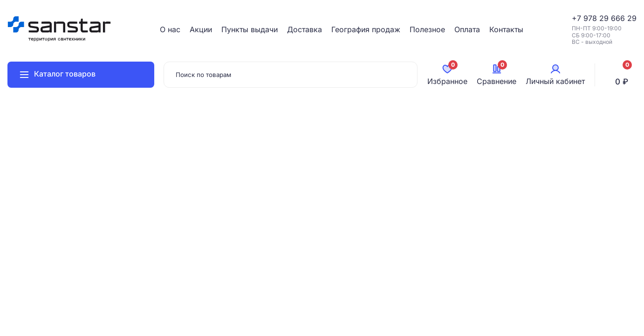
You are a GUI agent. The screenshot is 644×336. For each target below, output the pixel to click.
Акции (201, 29)
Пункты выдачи (250, 29)
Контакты (506, 29)
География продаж (366, 29)
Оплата (467, 29)
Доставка (305, 29)
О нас (170, 29)
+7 (578, 18)
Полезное (427, 29)
